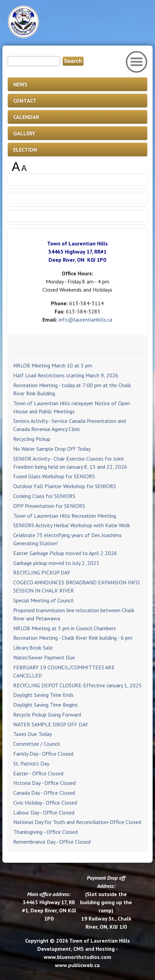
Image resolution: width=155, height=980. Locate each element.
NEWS (20, 84)
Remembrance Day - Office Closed (52, 842)
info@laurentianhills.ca (85, 320)
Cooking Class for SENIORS (44, 496)
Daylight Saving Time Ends (43, 695)
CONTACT (25, 101)
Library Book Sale (33, 648)
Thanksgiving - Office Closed (45, 832)
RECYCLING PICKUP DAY (42, 572)
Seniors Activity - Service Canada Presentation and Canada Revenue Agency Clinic (70, 425)
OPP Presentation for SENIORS (49, 506)
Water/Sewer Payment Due (44, 657)
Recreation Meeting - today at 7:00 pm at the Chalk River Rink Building (72, 389)
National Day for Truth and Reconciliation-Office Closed (77, 822)
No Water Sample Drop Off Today (52, 449)
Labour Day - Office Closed (44, 812)
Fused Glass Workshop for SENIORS (54, 476)
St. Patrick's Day (31, 763)
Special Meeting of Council (43, 600)
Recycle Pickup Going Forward (47, 715)
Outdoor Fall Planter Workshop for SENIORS (65, 486)
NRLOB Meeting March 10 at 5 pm (53, 365)
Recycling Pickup (32, 439)
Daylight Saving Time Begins (45, 705)
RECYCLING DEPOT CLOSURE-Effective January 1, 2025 (77, 685)
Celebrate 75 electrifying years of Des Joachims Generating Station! (67, 539)
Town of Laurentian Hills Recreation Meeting (65, 516)
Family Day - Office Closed (43, 754)
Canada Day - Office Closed (44, 793)
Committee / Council (37, 744)
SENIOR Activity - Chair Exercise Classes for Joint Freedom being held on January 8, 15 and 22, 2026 (70, 463)
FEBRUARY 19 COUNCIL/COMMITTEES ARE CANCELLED (64, 671)
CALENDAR (26, 117)
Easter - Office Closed (38, 773)
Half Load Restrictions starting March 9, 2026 (66, 375)
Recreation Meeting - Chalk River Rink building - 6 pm (73, 638)
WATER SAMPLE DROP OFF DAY (51, 724)
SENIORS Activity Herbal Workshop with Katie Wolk (72, 525)
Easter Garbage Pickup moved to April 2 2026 (65, 553)
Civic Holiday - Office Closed (45, 803)
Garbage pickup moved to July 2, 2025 (56, 563)
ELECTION (25, 150)
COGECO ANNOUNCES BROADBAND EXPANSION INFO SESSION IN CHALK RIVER (76, 586)
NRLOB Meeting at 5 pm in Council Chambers (65, 628)
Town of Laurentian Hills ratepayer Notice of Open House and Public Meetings (72, 407)
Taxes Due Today (33, 734)
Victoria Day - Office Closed (44, 783)
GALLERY (24, 133)
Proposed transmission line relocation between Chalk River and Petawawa (74, 614)
